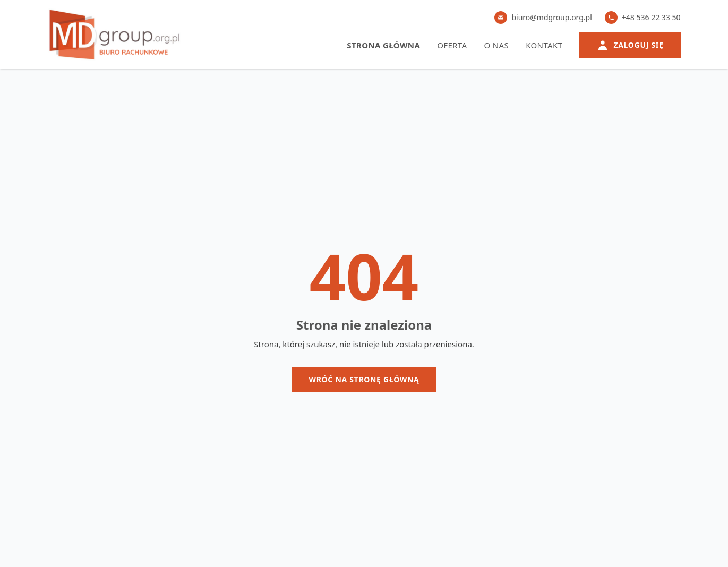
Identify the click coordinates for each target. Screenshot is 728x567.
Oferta (452, 45)
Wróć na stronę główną (364, 379)
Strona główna (383, 45)
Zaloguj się (630, 45)
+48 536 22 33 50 (643, 18)
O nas (496, 45)
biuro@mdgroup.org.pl (543, 18)
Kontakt (544, 45)
